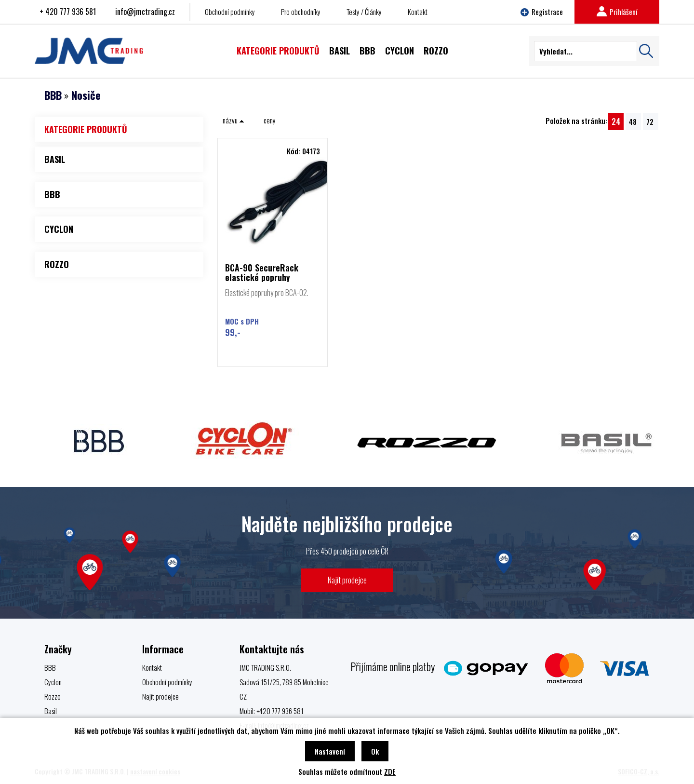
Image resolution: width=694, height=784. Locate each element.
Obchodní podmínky (230, 12)
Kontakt (418, 12)
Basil (51, 711)
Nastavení (330, 751)
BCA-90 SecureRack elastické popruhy (262, 272)
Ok (375, 751)
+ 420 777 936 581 (68, 12)
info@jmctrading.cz (145, 12)
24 (616, 121)
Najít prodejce (347, 580)
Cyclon (53, 682)
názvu (234, 120)
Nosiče (86, 95)
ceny (270, 120)
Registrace (542, 12)
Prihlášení (617, 12)
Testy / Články (364, 12)
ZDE (390, 771)
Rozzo (53, 696)
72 (650, 122)
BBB (53, 95)
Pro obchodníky (301, 12)
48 (633, 122)
